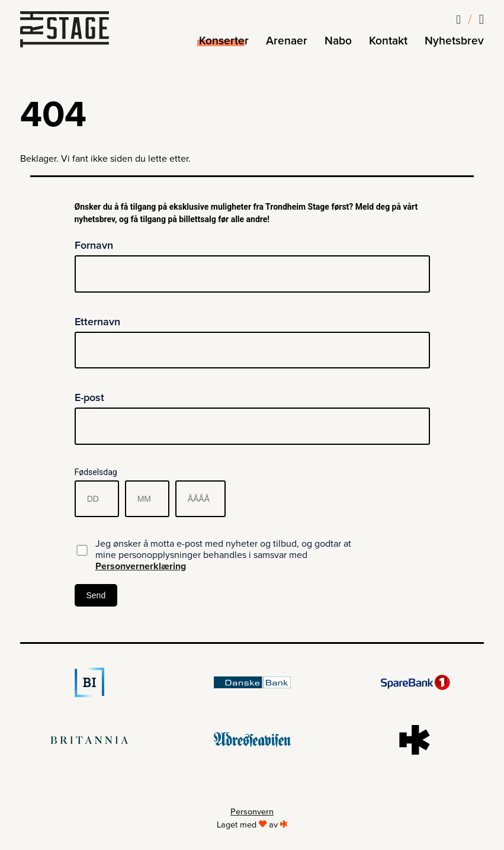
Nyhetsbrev (454, 41)
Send (96, 595)
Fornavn (94, 245)
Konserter (224, 41)
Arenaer (287, 41)
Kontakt (388, 41)
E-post (89, 397)
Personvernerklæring (141, 567)
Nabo (338, 41)
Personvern (252, 812)
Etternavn (97, 322)
